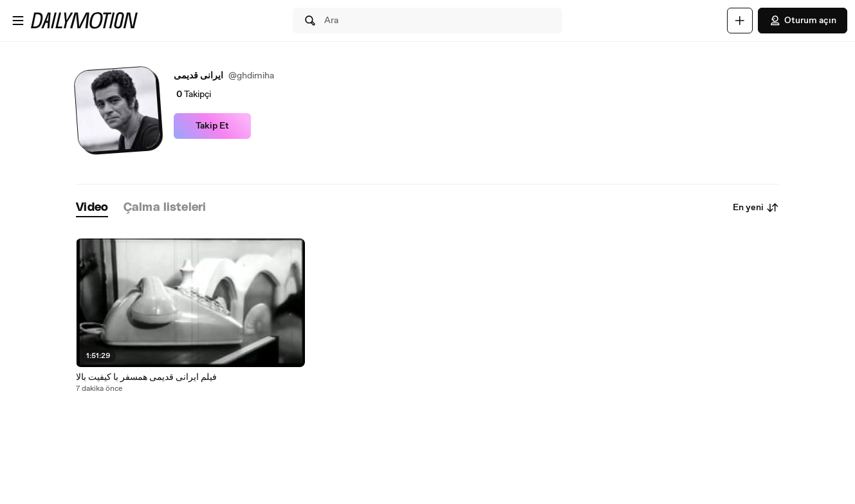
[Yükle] (740, 21)
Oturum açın (803, 21)
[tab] (92, 208)
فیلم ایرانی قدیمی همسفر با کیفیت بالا (146, 377)
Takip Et (212, 126)
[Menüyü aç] (18, 21)
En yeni (756, 208)
